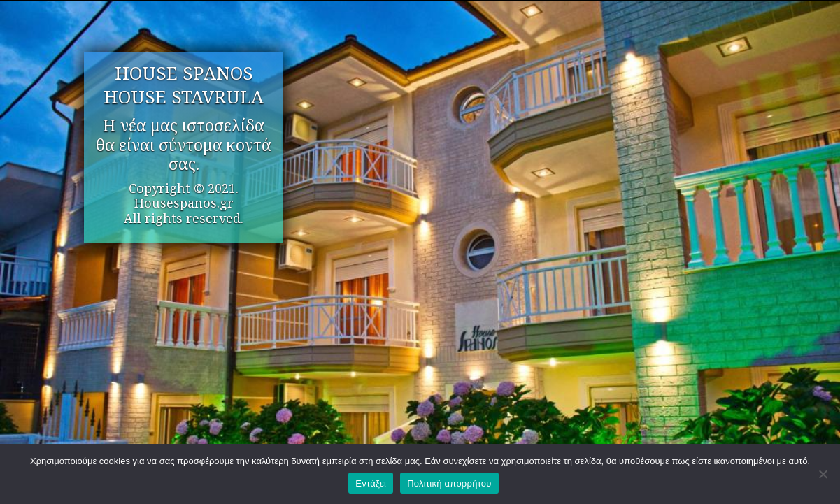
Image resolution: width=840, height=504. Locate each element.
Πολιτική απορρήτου (449, 483)
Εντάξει (371, 483)
